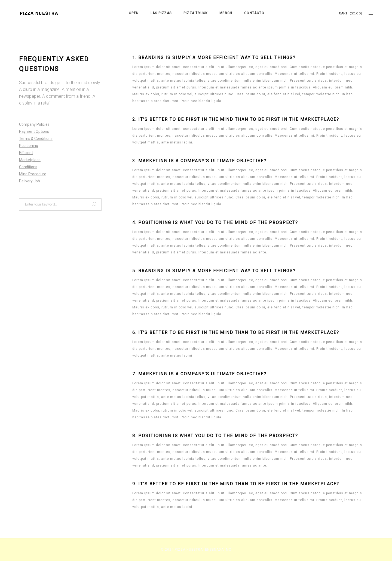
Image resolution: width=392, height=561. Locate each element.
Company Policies (34, 124)
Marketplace (30, 160)
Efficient (26, 153)
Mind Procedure (33, 174)
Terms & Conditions (36, 139)
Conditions (28, 167)
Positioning (29, 146)
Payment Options (34, 131)
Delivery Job (30, 181)
